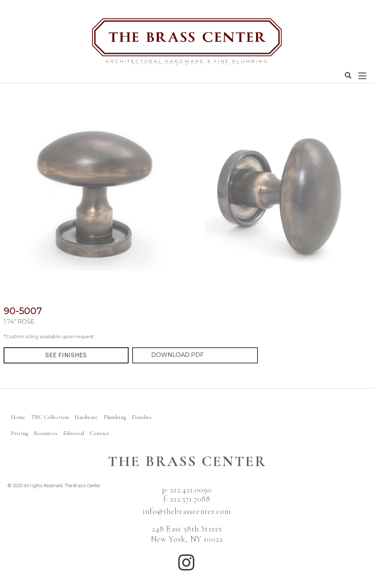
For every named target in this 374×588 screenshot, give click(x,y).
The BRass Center (187, 461)
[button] (66, 355)
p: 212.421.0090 (187, 490)
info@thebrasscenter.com (187, 511)
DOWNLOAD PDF (178, 355)
